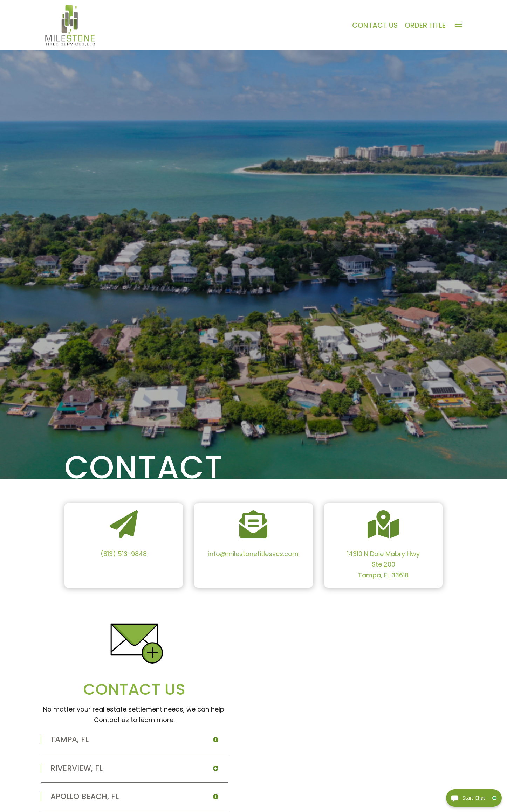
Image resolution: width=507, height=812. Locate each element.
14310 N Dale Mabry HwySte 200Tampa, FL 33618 (383, 564)
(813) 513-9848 (124, 554)
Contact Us (375, 25)
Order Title (425, 25)
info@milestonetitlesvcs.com (253, 554)
